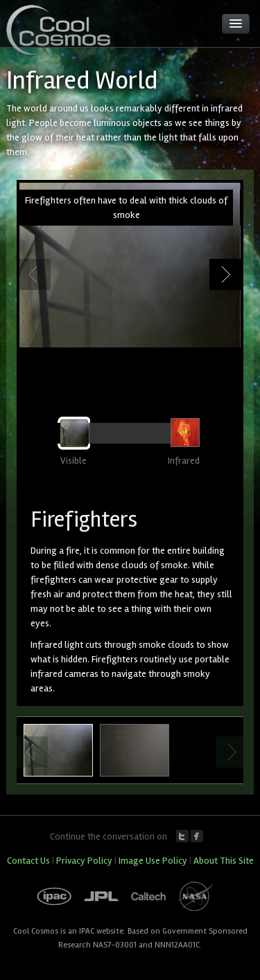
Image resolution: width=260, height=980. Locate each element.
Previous (35, 274)
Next (225, 274)
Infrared (184, 461)
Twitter (182, 836)
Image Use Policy (153, 861)
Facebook (197, 836)
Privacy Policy (84, 861)
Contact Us (28, 861)
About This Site (224, 861)
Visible (73, 461)
